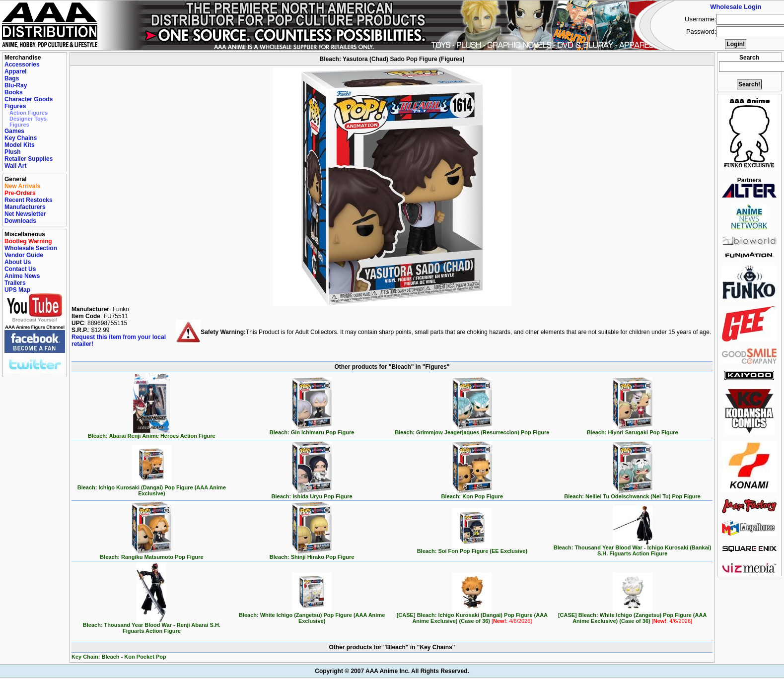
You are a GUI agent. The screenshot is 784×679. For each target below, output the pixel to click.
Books (14, 92)
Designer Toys (28, 119)
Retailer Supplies (29, 159)
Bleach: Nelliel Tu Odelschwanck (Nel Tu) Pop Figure (632, 494)
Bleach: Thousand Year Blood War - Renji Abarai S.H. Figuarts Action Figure (152, 625)
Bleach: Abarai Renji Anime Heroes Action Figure (152, 433)
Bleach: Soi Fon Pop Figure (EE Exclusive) (472, 548)
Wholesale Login (736, 7)
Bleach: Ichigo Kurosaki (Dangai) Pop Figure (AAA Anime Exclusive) (152, 488)
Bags (12, 78)
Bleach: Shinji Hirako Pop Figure (312, 554)
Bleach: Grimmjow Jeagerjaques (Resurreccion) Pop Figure (472, 430)
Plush (13, 152)
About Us (18, 262)
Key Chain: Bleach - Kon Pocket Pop (119, 657)
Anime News (22, 276)
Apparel (16, 71)
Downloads (20, 221)
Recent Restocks (29, 200)
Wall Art (15, 166)
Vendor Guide (24, 255)
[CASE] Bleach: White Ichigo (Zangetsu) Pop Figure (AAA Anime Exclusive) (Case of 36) (632, 615)
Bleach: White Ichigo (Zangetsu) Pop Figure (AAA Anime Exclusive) (312, 615)
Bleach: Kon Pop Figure (472, 494)
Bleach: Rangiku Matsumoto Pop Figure (151, 554)
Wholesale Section (31, 248)
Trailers (15, 283)
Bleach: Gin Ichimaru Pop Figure (312, 430)
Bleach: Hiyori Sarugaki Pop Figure (633, 430)
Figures (15, 106)
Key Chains (21, 138)
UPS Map (17, 290)
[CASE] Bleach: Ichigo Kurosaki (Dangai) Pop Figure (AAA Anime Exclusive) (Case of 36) (472, 615)
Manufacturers (25, 207)
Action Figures (29, 113)
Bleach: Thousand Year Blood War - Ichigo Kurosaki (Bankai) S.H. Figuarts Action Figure (633, 548)
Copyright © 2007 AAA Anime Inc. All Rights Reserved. (392, 671)
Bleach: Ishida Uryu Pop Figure (312, 494)
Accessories (22, 65)
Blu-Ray (16, 85)
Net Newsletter (25, 214)
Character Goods (29, 99)
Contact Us (20, 269)
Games (14, 131)
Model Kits (20, 145)
